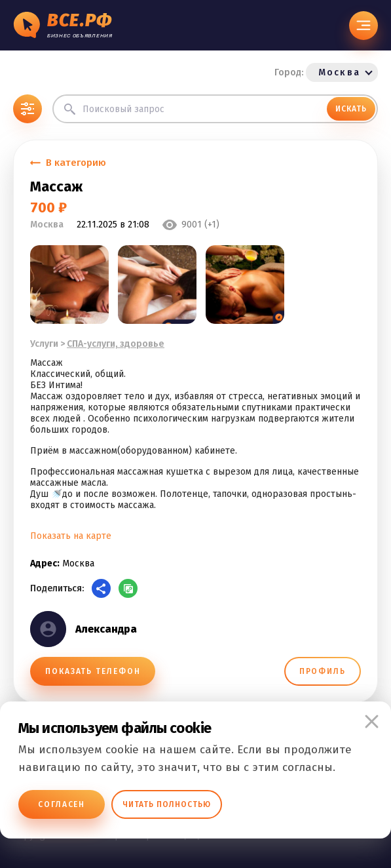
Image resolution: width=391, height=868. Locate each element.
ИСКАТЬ (351, 109)
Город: (326, 72)
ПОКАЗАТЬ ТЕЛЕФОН (93, 671)
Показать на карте (71, 536)
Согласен (62, 804)
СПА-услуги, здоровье (116, 344)
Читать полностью (167, 804)
